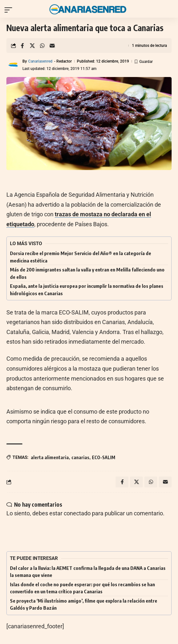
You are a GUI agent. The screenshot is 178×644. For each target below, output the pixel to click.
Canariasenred (40, 61)
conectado (77, 513)
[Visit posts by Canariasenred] (13, 65)
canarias (80, 457)
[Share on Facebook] (22, 46)
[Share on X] (32, 46)
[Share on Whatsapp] (42, 46)
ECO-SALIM (104, 457)
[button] (10, 10)
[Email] (52, 46)
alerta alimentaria (50, 457)
